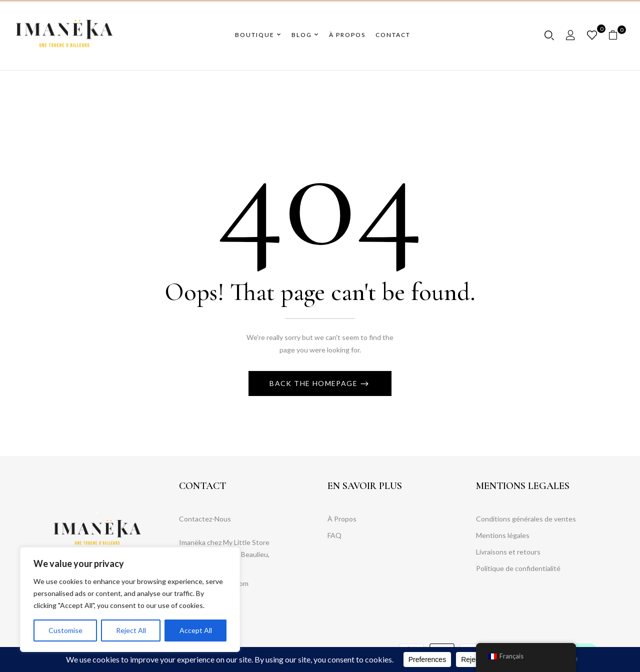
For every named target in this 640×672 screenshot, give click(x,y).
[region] (130, 599)
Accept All (196, 630)
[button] (617, 35)
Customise (65, 630)
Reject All (131, 630)
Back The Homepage (314, 383)
